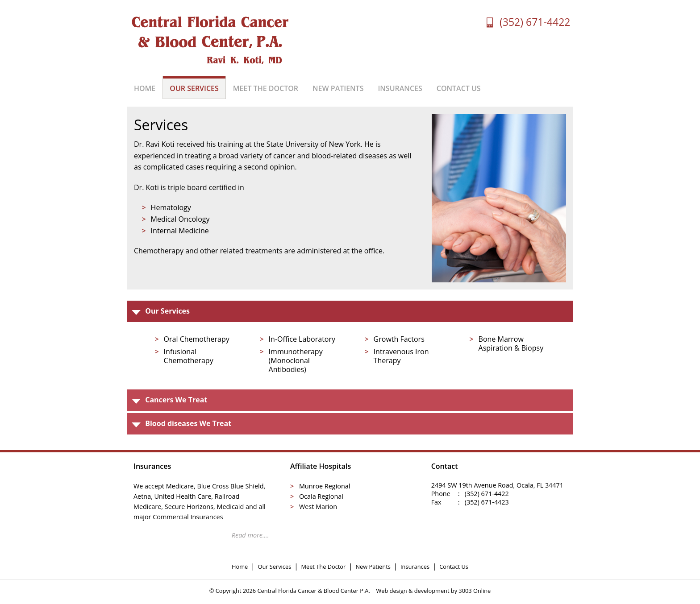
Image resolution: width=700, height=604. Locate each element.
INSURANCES (400, 88)
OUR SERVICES (194, 88)
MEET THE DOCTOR (266, 88)
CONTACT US (459, 88)
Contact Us (454, 567)
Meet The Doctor (323, 567)
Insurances (415, 567)
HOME (145, 88)
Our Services (274, 567)
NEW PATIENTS (338, 88)
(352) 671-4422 (535, 22)
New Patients (373, 567)
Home (240, 567)
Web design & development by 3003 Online (433, 591)
